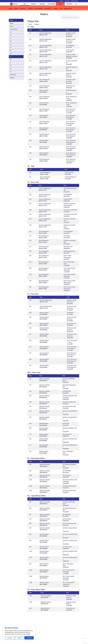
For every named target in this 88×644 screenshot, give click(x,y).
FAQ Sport (31, 9)
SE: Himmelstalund (68, 231)
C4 (11, 32)
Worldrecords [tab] (13, 75)
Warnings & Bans (68, 9)
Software (56, 9)
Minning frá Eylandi (44, 90)
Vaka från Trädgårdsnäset (45, 33)
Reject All (19, 638)
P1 (11, 44)
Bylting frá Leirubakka (44, 379)
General (11, 9)
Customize (10, 638)
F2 (11, 41)
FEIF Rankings (47, 9)
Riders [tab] (11, 20)
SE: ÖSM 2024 (67, 236)
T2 (11, 60)
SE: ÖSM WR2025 (70, 46)
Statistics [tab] (12, 78)
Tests (61, 9)
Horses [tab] (12, 23)
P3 (11, 50)
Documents (23, 9)
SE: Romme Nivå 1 (70, 50)
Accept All (29, 638)
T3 (11, 63)
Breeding (33, 4)
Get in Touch (67, 1)
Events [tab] (12, 26)
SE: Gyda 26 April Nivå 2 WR (70, 214)
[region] (19, 633)
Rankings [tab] (37, 24)
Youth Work (69, 4)
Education (42, 4)
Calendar (62, 1)
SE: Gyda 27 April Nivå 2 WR (70, 210)
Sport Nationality (38, 9)
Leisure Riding (51, 4)
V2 (11, 72)
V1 (11, 69)
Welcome (16, 4)
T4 (11, 66)
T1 (11, 57)
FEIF (25, 4)
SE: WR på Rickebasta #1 (71, 177)
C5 (11, 35)
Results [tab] (30, 24)
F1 (11, 38)
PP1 (11, 54)
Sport (60, 4)
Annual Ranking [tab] (14, 29)
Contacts (16, 9)
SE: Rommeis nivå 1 (71, 86)
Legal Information (74, 1)
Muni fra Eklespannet (44, 80)
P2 (11, 47)
